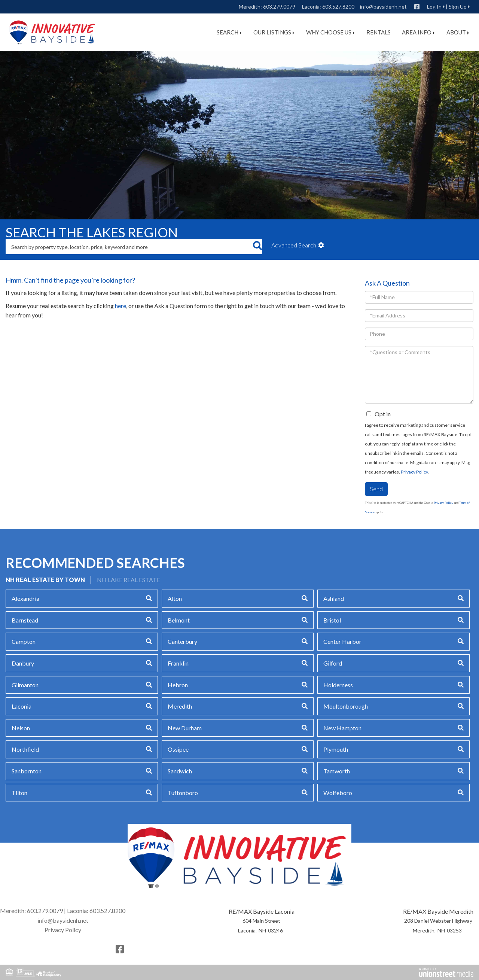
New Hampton (342, 728)
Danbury (23, 663)
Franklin (178, 663)
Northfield (25, 749)
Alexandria (25, 598)
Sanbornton (27, 771)
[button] (257, 247)
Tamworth (337, 771)
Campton (24, 641)
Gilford (333, 663)
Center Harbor (342, 641)
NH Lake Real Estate (129, 580)
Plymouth (336, 749)
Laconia (22, 706)
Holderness (338, 685)
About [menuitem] (458, 32)
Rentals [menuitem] (379, 32)
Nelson (21, 728)
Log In (434, 7)
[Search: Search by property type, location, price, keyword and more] (129, 247)
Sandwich (180, 771)
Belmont (179, 620)
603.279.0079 (279, 7)
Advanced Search (294, 245)
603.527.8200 (338, 7)
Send (376, 489)
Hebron (178, 685)
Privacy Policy (414, 472)
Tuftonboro (183, 793)
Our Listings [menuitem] (274, 32)
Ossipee (178, 749)
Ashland (334, 598)
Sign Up (458, 7)
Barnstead (25, 620)
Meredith (180, 706)
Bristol (332, 620)
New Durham (185, 728)
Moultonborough (346, 706)
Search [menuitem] (229, 32)
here (120, 306)
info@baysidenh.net (383, 7)
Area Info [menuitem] (418, 32)
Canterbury (182, 641)
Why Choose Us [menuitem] (330, 32)
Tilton (19, 793)
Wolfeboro (338, 793)
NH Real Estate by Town (45, 580)
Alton (175, 598)
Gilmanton (25, 685)
